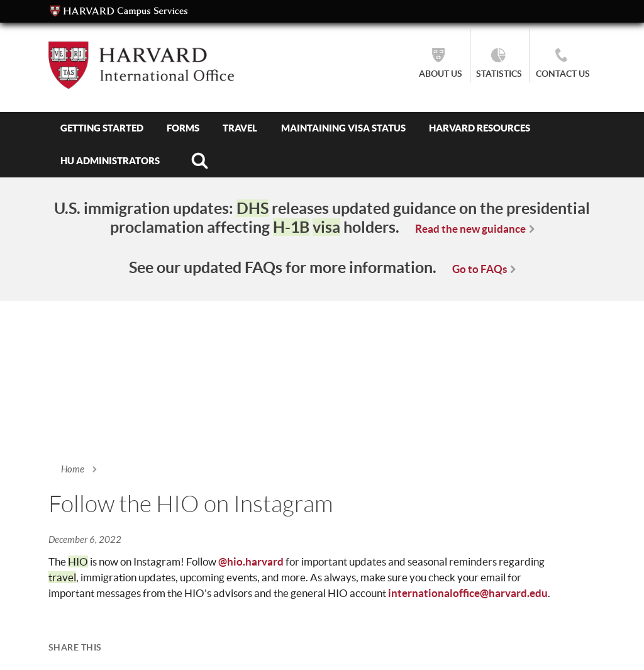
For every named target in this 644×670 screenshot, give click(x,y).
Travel (240, 128)
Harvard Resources (480, 128)
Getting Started (102, 128)
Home (73, 469)
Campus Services (119, 11)
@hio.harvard (251, 561)
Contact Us (563, 74)
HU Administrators (110, 161)
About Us (441, 74)
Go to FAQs (480, 269)
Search (199, 161)
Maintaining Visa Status (343, 128)
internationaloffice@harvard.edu (468, 593)
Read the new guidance (470, 229)
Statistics (499, 74)
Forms (183, 128)
